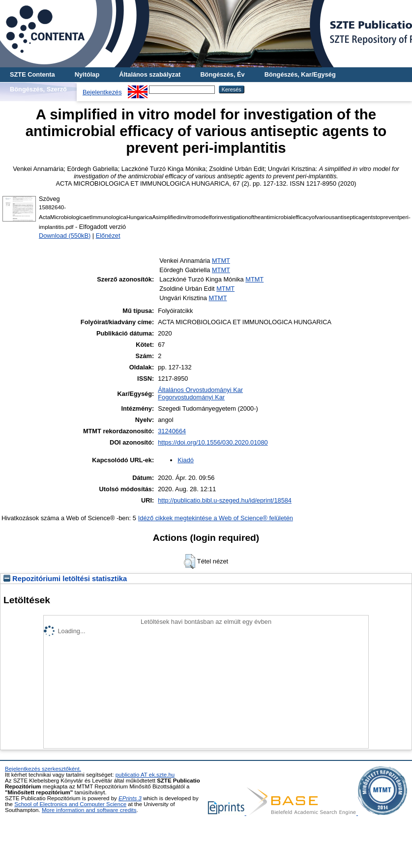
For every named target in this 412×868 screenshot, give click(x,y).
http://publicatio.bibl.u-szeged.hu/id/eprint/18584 (225, 500)
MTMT (221, 261)
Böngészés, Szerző (38, 89)
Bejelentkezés (102, 92)
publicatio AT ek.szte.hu (145, 775)
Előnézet (108, 236)
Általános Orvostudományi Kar (200, 390)
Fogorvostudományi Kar (191, 397)
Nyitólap (87, 74)
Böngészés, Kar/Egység (300, 74)
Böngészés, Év (222, 74)
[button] (190, 561)
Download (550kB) (65, 236)
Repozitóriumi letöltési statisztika (65, 579)
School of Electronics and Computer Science (70, 804)
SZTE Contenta (32, 74)
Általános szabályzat (150, 74)
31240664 (172, 431)
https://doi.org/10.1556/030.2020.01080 (213, 442)
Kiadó (186, 460)
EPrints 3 (130, 798)
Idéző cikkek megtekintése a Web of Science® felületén (216, 518)
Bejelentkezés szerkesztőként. (43, 769)
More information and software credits (89, 810)
